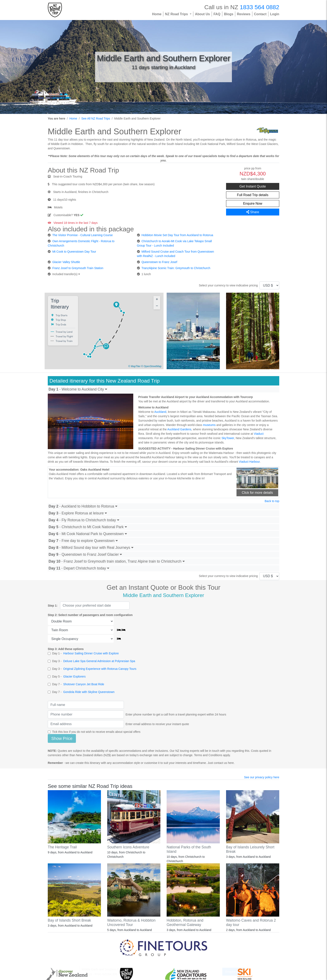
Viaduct (259, 434)
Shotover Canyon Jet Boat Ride (84, 684)
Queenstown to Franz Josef (159, 262)
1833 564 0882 (260, 7)
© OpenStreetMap (151, 366)
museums (209, 425)
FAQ (217, 14)
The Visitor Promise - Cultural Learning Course (83, 235)
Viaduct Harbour (249, 462)
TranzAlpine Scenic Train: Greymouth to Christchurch (176, 268)
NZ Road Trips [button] (177, 14)
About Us (202, 14)
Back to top (272, 501)
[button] (117, 305)
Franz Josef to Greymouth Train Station (78, 268)
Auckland (160, 412)
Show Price (62, 738)
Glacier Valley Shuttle (66, 262)
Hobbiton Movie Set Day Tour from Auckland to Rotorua (177, 235)
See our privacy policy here (262, 777)
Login (275, 14)
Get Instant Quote (253, 186)
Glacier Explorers (74, 676)
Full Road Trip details (253, 195)
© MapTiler (134, 366)
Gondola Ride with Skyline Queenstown (89, 692)
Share (253, 212)
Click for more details (257, 493)
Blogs (229, 14)
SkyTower (228, 438)
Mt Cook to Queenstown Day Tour (74, 252)
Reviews (244, 14)
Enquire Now (253, 203)
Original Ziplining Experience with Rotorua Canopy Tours (100, 669)
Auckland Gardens (179, 429)
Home (157, 14)
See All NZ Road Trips (96, 118)
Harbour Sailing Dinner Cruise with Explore (91, 653)
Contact (260, 14)
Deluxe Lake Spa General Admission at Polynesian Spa (99, 661)
